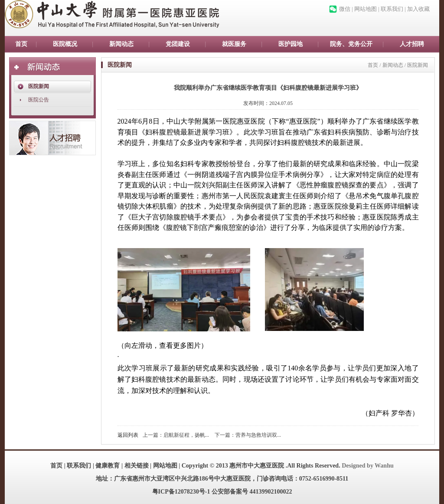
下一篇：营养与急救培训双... (248, 435)
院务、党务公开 (351, 44)
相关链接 (137, 466)
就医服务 (234, 44)
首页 (21, 44)
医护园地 (291, 44)
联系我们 (392, 9)
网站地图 (366, 9)
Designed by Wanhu (368, 466)
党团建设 (178, 44)
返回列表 (128, 435)
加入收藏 (418, 9)
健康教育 (108, 466)
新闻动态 (121, 44)
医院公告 (39, 100)
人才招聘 (412, 44)
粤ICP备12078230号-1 (181, 492)
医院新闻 (39, 86)
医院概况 (65, 44)
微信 (345, 9)
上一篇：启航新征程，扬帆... (176, 435)
